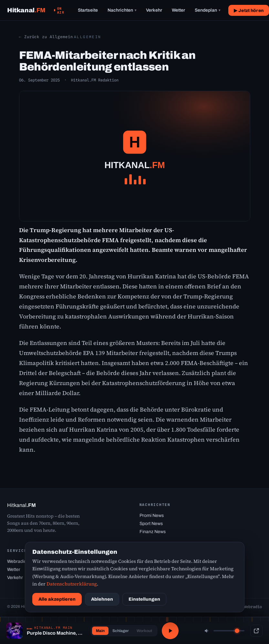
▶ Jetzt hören (249, 11)
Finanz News (153, 532)
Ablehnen (102, 599)
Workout (144, 631)
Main (100, 631)
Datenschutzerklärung (72, 584)
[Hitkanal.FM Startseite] (26, 10)
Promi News (152, 515)
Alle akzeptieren (57, 599)
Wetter (178, 10)
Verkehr (154, 10)
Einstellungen (144, 599)
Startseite (88, 10)
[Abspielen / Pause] (170, 631)
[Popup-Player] (256, 631)
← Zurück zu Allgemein (46, 37)
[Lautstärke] (229, 631)
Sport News (151, 524)
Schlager (121, 631)
